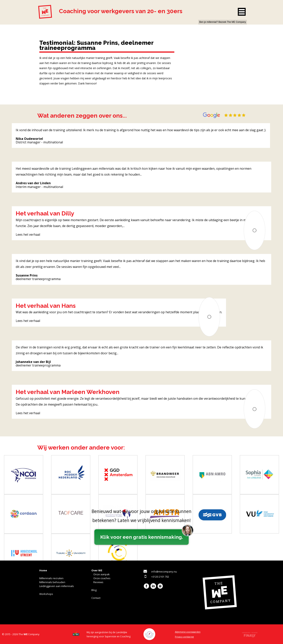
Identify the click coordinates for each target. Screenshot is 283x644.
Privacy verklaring (184, 637)
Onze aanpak (102, 574)
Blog (94, 590)
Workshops (46, 594)
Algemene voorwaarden (188, 632)
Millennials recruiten (51, 578)
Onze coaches (102, 578)
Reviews (98, 582)
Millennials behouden (52, 582)
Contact (96, 598)
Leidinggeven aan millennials (57, 586)
